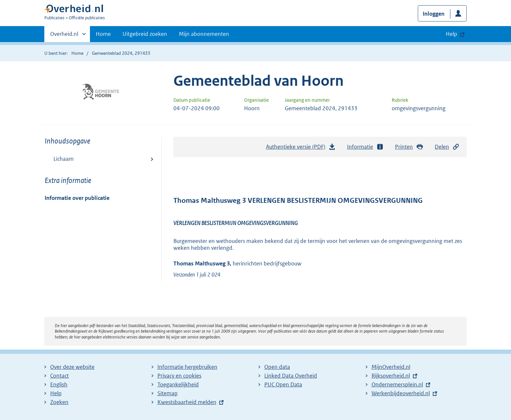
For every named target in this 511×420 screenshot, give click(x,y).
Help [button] (452, 34)
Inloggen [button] (434, 14)
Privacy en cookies (179, 376)
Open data (277, 367)
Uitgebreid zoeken (145, 34)
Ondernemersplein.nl (397, 384)
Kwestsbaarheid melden (187, 402)
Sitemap (168, 393)
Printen (409, 147)
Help (56, 393)
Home (103, 34)
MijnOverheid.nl (391, 367)
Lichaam (64, 159)
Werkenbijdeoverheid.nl (401, 393)
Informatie (365, 147)
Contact (59, 376)
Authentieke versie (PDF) (301, 148)
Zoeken (59, 402)
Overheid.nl (64, 36)
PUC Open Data (283, 384)
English (59, 384)
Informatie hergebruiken (187, 367)
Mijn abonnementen (204, 34)
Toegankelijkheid (178, 384)
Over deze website (72, 367)
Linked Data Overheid (291, 376)
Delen (447, 147)
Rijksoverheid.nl (391, 376)
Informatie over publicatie (77, 198)
